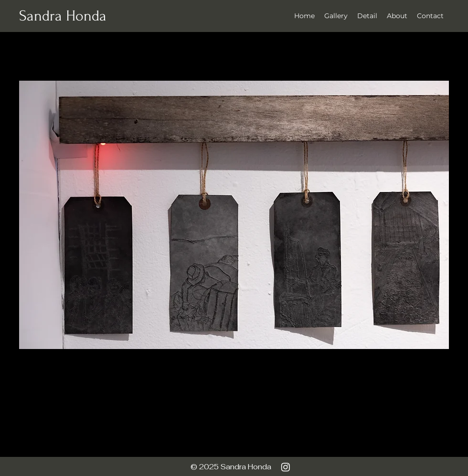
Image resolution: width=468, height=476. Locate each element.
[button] (367, 16)
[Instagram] (286, 467)
